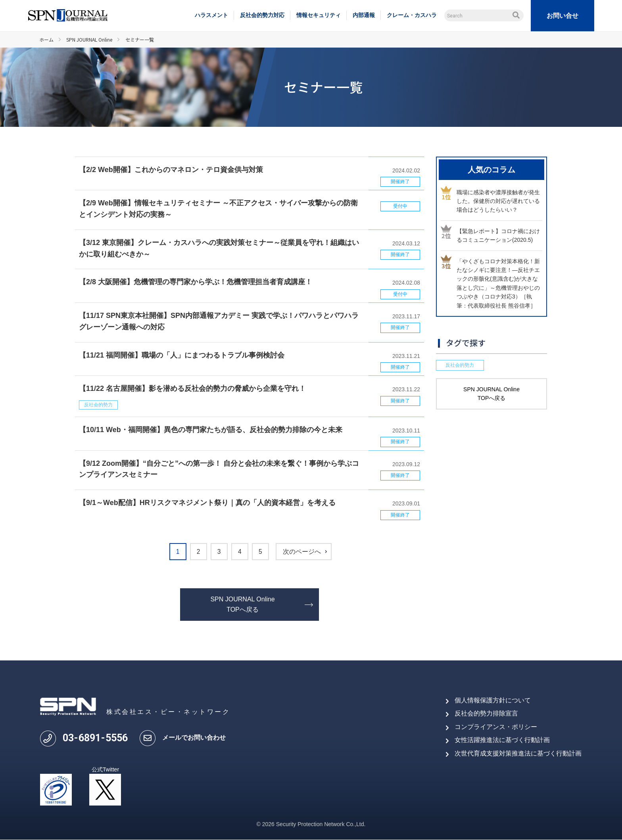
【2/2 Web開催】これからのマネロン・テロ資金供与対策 (171, 170)
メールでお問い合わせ (194, 738)
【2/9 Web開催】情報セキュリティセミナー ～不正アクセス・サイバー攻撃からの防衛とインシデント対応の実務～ (218, 209)
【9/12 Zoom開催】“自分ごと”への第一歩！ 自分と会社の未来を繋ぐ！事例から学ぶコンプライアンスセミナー (219, 469)
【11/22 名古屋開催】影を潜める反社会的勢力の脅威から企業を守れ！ (192, 388)
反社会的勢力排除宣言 (486, 714)
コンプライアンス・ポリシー (496, 727)
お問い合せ (562, 16)
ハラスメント (211, 15)
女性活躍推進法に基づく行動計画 (502, 740)
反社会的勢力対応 (262, 15)
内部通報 (364, 15)
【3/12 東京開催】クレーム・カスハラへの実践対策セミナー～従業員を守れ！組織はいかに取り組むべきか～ (219, 248)
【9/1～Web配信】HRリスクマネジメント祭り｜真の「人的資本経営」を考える (207, 503)
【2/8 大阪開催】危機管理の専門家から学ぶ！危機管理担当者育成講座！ (196, 282)
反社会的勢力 (98, 405)
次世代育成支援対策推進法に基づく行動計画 (518, 753)
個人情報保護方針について (493, 700)
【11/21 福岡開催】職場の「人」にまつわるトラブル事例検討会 (182, 355)
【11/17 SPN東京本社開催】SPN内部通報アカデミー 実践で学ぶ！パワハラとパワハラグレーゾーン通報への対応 (219, 321)
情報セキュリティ (319, 15)
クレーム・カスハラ (412, 15)
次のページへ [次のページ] (305, 552)
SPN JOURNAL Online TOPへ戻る (242, 605)
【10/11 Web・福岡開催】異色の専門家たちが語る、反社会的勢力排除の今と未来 (211, 430)
